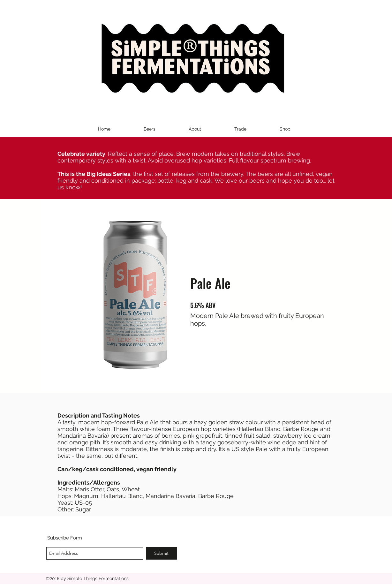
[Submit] (161, 553)
